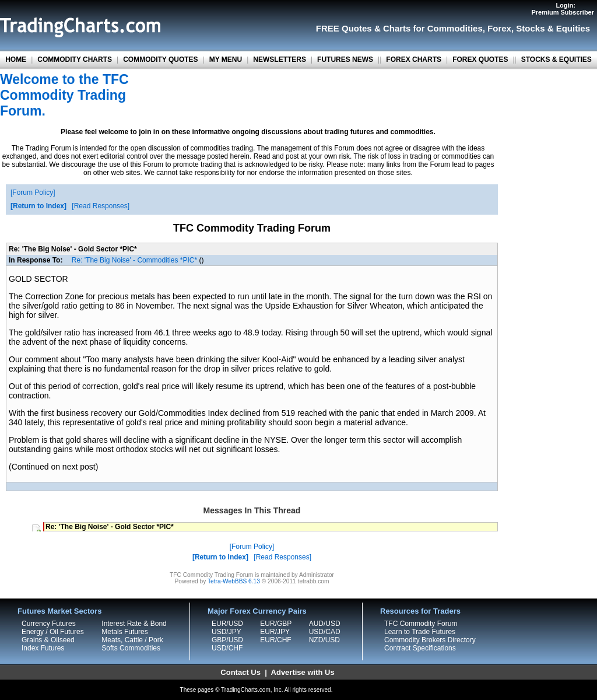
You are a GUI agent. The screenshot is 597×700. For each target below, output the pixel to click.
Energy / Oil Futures (53, 632)
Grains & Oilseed (48, 640)
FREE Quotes (344, 28)
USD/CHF (227, 648)
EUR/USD (227, 624)
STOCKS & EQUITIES (556, 60)
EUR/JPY (275, 632)
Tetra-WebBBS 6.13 (234, 581)
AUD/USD (325, 624)
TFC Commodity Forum (421, 624)
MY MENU (226, 60)
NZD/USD (324, 640)
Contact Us (240, 672)
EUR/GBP (276, 624)
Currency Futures (49, 624)
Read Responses (101, 206)
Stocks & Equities (553, 28)
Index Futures (43, 648)
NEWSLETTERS (280, 60)
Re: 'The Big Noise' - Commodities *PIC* (134, 260)
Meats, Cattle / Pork (132, 640)
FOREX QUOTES (480, 60)
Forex (499, 28)
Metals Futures (124, 632)
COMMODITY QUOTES (160, 60)
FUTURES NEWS (345, 60)
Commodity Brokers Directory (430, 640)
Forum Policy (33, 192)
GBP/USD (227, 640)
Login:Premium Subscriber (563, 9)
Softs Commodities (131, 648)
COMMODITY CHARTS (75, 60)
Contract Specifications (420, 648)
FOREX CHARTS (414, 60)
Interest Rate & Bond (134, 624)
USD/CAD (325, 632)
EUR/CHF (275, 640)
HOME (16, 60)
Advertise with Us (303, 672)
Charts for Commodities (433, 28)
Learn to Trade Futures (420, 632)
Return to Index (38, 206)
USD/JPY (226, 632)
